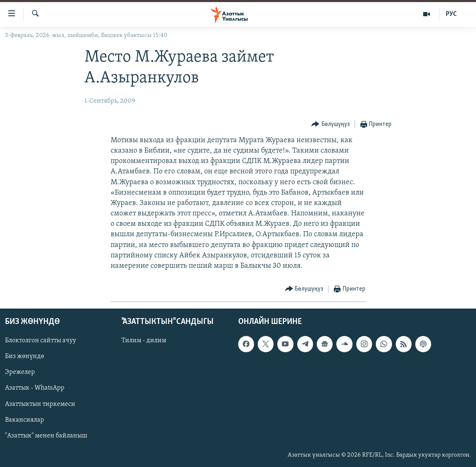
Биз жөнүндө (25, 357)
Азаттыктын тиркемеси (40, 404)
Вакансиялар (25, 420)
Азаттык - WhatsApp (35, 388)
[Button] (330, 125)
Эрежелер (20, 373)
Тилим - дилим (144, 341)
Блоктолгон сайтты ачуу (41, 341)
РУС (451, 14)
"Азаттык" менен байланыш (46, 436)
